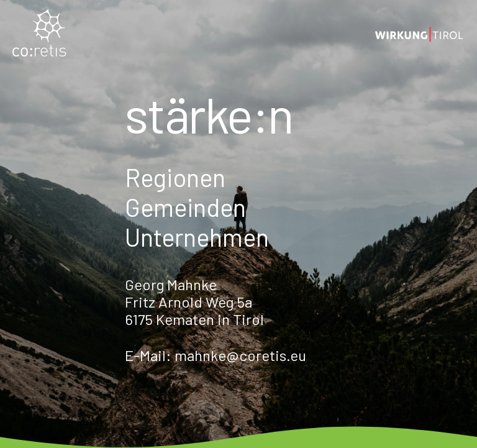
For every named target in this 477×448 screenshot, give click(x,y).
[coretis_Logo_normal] (39, 34)
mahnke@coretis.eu (240, 355)
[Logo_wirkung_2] (419, 34)
